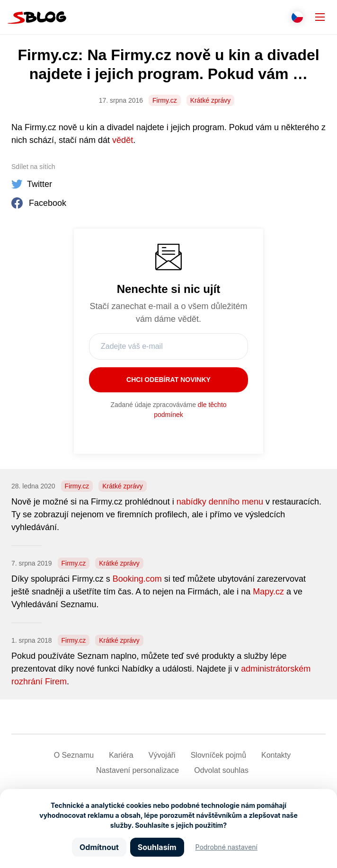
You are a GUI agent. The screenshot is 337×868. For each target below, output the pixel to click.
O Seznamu (74, 755)
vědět (123, 140)
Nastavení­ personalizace (137, 770)
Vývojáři (162, 755)
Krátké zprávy (211, 100)
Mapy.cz (268, 592)
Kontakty (276, 755)
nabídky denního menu (220, 502)
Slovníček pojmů (218, 755)
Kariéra (121, 755)
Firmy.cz (165, 100)
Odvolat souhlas (221, 770)
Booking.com (137, 579)
